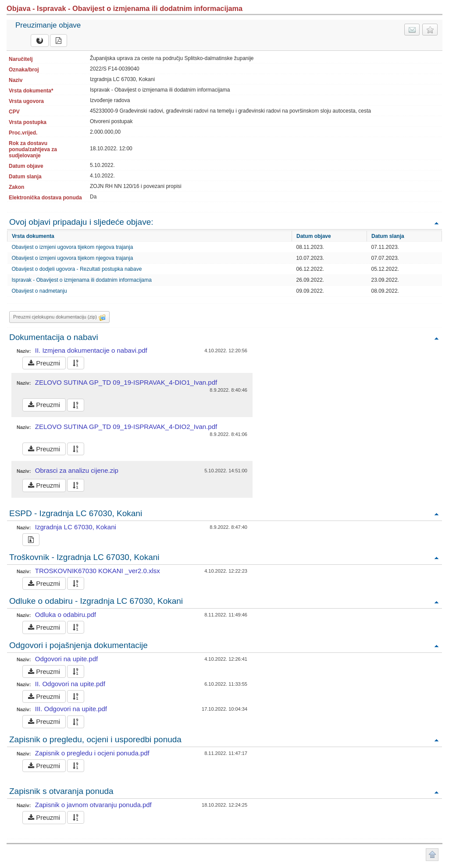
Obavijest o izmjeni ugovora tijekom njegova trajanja (73, 247)
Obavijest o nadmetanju (39, 291)
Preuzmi (44, 363)
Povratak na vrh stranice (432, 855)
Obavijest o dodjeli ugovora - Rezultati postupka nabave (77, 269)
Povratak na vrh (436, 223)
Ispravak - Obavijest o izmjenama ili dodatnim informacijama (82, 280)
